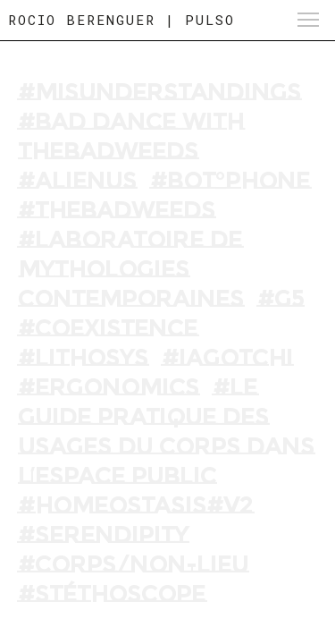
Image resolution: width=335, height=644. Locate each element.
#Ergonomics (109, 387)
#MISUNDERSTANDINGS (159, 92)
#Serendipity (103, 535)
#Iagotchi (227, 358)
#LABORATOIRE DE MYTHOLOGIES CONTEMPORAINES (131, 269)
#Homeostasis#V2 (135, 505)
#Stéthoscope (112, 594)
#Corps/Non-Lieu (133, 564)
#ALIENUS (77, 181)
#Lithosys (83, 358)
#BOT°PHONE (230, 181)
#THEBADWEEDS (117, 210)
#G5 (281, 299)
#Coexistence (108, 328)
